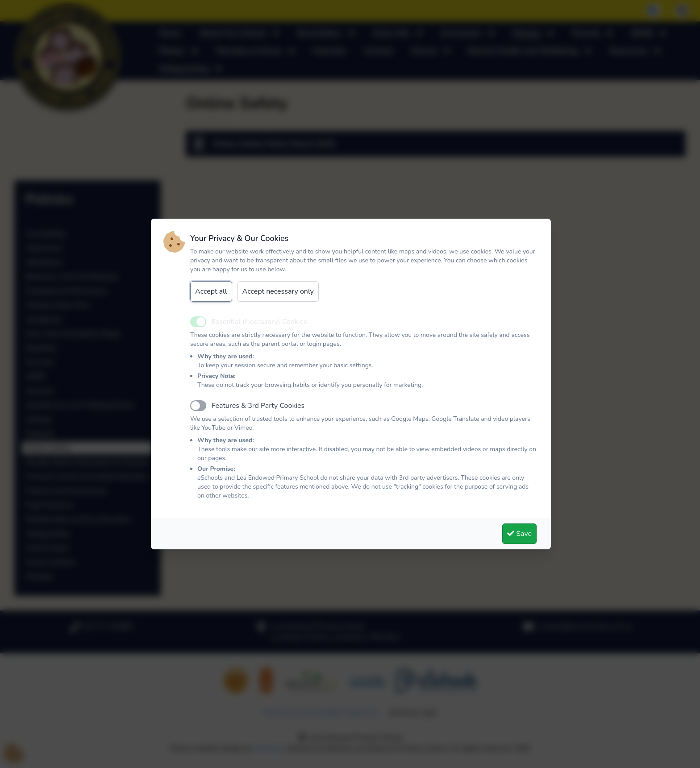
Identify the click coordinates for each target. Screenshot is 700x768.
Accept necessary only (278, 291)
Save (519, 534)
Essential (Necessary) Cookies (259, 322)
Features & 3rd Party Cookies (258, 406)
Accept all (211, 291)
